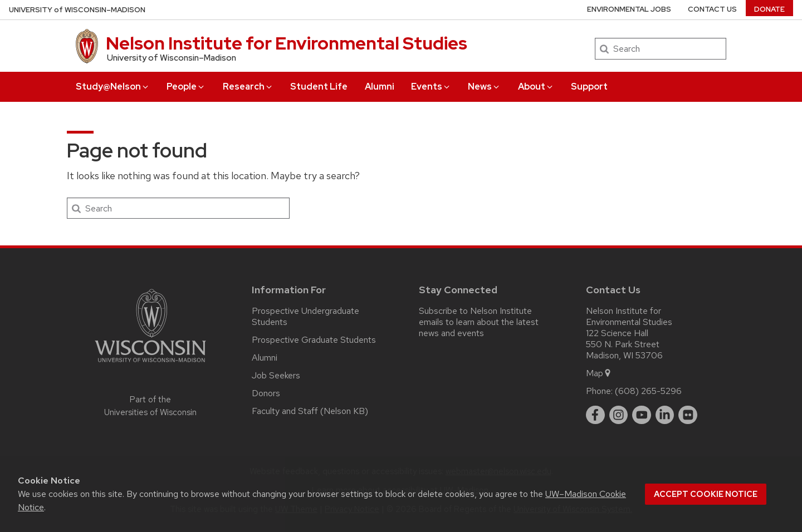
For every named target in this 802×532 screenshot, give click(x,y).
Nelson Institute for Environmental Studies (287, 43)
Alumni (380, 87)
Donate (769, 9)
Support (589, 87)
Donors (266, 393)
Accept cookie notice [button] (706, 494)
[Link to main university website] (150, 364)
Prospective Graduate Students (314, 340)
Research (248, 87)
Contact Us (712, 9)
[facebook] (595, 415)
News (484, 87)
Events (431, 87)
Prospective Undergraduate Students (305, 316)
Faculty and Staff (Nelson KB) (310, 411)
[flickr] (688, 415)
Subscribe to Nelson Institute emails (475, 316)
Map (599, 373)
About (536, 87)
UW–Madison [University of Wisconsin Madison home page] (77, 10)
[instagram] (619, 415)
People (186, 87)
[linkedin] (665, 415)
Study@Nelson (113, 87)
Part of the (150, 406)
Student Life (319, 87)
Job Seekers (276, 375)
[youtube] (642, 415)
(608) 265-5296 (648, 391)
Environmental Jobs (629, 9)
